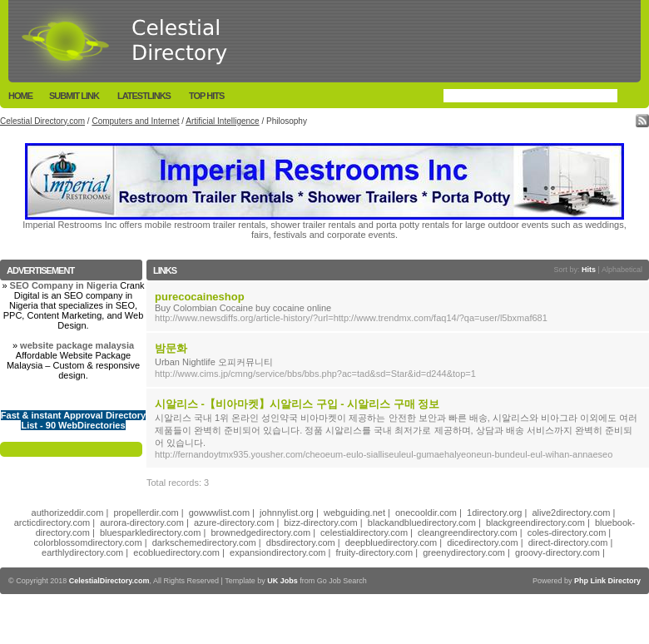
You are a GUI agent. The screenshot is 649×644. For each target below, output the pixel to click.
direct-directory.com (568, 542)
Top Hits (206, 96)
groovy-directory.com (557, 552)
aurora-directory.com (142, 523)
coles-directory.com (567, 533)
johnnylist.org (287, 513)
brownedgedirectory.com (260, 533)
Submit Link (74, 96)
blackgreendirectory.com (535, 523)
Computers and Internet (135, 121)
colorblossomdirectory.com (88, 542)
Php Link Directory (607, 581)
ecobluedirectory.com (176, 552)
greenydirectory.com (464, 552)
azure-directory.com (234, 523)
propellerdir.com (146, 513)
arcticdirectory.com (52, 523)
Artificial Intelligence (222, 121)
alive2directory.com (572, 513)
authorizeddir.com (68, 513)
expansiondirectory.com (277, 552)
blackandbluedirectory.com (422, 523)
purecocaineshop (200, 297)
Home (20, 96)
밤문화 (171, 348)
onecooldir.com (426, 513)
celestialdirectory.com (364, 533)
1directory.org (494, 513)
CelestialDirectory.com (109, 581)
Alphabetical (622, 270)
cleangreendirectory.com (468, 533)
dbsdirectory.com (301, 542)
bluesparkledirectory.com (150, 533)
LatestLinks (144, 96)
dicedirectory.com (482, 542)
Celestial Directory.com (42, 121)
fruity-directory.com (374, 552)
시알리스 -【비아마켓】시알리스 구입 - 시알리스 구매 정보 (297, 404)
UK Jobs (282, 581)
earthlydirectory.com (82, 552)
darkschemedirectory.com (204, 542)
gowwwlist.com (219, 513)
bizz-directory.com (320, 523)
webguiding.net (354, 513)
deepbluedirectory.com (391, 542)
